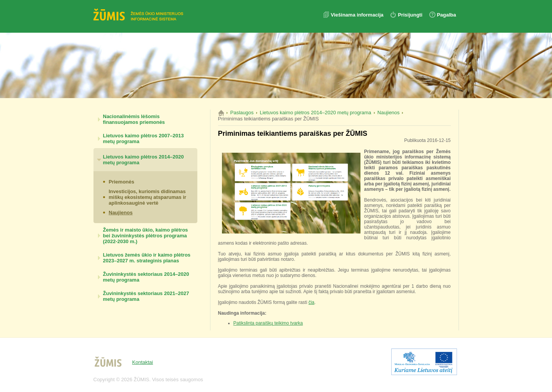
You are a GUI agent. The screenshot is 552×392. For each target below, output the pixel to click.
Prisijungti (410, 15)
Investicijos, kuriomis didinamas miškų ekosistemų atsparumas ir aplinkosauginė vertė (148, 197)
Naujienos (121, 213)
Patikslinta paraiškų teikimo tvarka (268, 323)
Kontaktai (143, 362)
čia (311, 302)
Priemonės (122, 182)
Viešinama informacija (358, 15)
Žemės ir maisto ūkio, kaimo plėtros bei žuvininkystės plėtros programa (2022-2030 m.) (146, 236)
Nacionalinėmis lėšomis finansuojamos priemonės (134, 119)
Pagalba (447, 15)
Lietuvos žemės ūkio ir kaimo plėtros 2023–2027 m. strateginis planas (147, 258)
